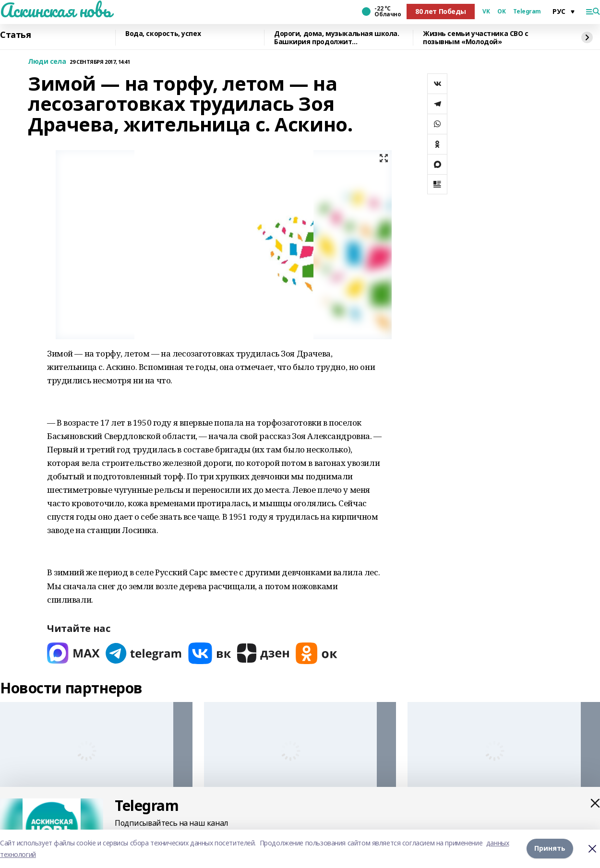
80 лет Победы (441, 11)
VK (486, 12)
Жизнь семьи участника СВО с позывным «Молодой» (476, 38)
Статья (15, 35)
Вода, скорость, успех (163, 34)
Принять (550, 849)
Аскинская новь (55, 10)
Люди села (47, 62)
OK (501, 12)
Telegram (527, 12)
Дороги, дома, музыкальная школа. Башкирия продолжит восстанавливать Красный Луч (337, 38)
